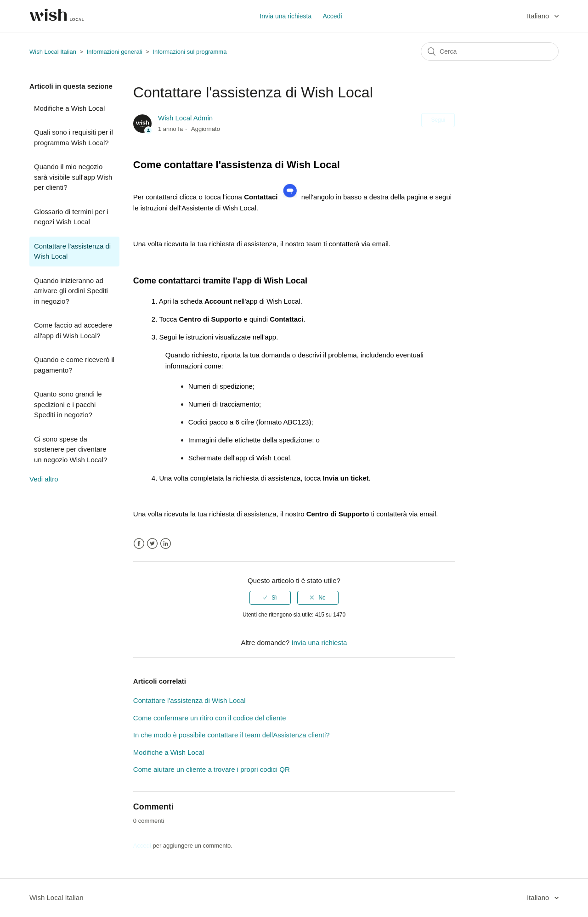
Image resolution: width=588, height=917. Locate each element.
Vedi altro (44, 479)
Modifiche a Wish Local (69, 108)
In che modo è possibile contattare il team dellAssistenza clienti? (232, 735)
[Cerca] (490, 51)
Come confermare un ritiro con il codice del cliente (210, 718)
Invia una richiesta (286, 16)
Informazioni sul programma (189, 52)
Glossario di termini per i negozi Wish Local (71, 217)
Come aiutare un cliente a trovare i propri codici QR (212, 769)
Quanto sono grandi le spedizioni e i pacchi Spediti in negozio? (68, 404)
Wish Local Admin (185, 118)
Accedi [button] (332, 16)
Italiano (539, 16)
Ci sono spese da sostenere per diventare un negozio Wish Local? (71, 449)
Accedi (142, 846)
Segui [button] (438, 120)
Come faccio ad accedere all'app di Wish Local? (73, 330)
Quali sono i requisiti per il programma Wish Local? (73, 137)
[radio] (270, 598)
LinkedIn (166, 544)
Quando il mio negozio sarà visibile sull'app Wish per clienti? (73, 177)
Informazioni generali (115, 52)
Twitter (152, 544)
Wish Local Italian (53, 52)
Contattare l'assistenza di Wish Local (72, 251)
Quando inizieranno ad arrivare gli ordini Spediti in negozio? (71, 291)
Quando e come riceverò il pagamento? (74, 365)
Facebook (139, 544)
